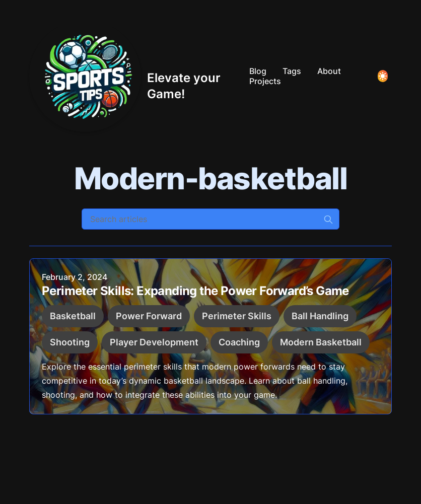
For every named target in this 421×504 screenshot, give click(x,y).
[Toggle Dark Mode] (383, 76)
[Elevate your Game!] (135, 76)
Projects (265, 81)
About (329, 71)
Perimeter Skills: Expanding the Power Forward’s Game (195, 291)
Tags (292, 71)
